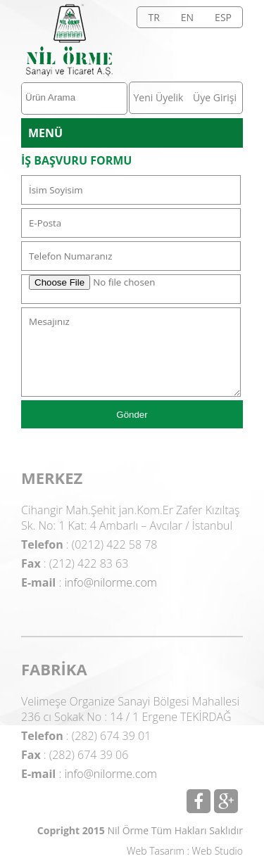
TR (153, 17)
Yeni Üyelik (159, 97)
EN (187, 17)
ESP (223, 17)
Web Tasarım (156, 851)
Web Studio (218, 851)
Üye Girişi (215, 97)
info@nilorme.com (111, 582)
